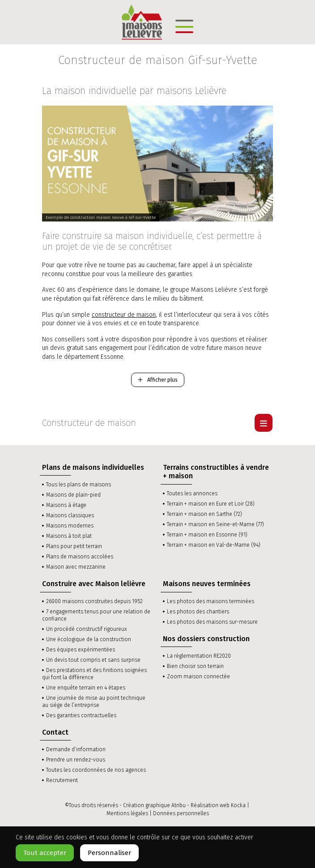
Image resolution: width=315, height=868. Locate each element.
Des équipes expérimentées (81, 650)
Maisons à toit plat (69, 536)
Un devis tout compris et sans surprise (93, 660)
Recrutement (62, 780)
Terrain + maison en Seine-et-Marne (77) (215, 524)
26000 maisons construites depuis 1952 (94, 601)
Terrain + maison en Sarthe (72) (204, 514)
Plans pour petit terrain (74, 546)
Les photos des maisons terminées (211, 601)
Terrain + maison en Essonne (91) (207, 535)
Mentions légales (127, 813)
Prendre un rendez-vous (76, 760)
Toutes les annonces (192, 494)
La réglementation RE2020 (199, 656)
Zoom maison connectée (198, 677)
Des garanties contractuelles (81, 715)
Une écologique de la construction (89, 639)
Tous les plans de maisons (79, 485)
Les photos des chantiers (198, 612)
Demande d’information (76, 749)
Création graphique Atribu (154, 805)
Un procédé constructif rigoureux (87, 629)
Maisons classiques (70, 515)
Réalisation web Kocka (218, 805)
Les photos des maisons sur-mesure (212, 622)
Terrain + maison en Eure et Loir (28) (211, 504)
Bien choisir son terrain (195, 666)
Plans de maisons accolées (80, 557)
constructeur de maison (124, 315)
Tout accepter (45, 853)
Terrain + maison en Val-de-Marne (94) (214, 545)
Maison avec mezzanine (76, 567)
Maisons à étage (66, 505)
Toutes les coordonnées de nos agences (96, 770)
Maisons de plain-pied (73, 495)
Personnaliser (109, 853)
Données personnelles (181, 813)
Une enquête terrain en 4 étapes (86, 688)
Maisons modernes (70, 526)
